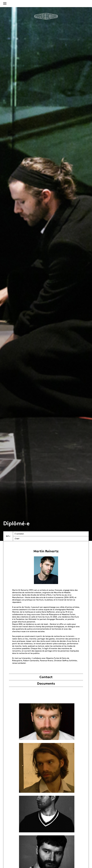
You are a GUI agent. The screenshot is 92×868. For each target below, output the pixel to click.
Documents (46, 684)
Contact (46, 677)
